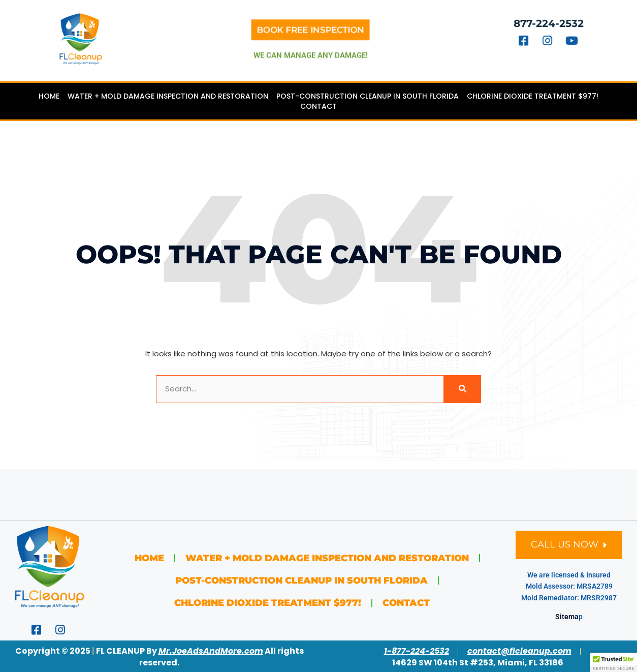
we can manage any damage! (311, 52)
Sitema (567, 617)
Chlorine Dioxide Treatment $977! (533, 96)
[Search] (462, 389)
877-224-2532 (553, 23)
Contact (318, 106)
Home (49, 96)
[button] (614, 662)
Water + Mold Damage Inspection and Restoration (168, 96)
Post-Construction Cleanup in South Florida (368, 96)
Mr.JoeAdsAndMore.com (211, 651)
